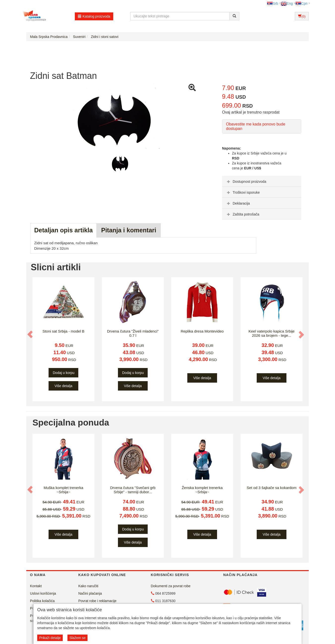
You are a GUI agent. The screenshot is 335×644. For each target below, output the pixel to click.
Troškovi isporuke (243, 192)
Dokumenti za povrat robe (171, 586)
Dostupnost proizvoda (246, 182)
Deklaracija (238, 203)
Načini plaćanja (90, 593)
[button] (30, 334)
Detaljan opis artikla (63, 230)
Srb (273, 3)
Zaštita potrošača (242, 214)
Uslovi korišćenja (43, 593)
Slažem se (77, 638)
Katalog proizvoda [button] (94, 16)
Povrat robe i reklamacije (97, 601)
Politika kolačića (42, 601)
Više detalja (63, 386)
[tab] (262, 181)
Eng (287, 3)
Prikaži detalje (50, 638)
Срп (301, 3)
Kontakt (36, 586)
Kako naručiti (88, 586)
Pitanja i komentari (129, 230)
